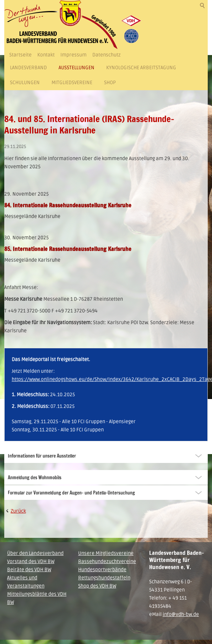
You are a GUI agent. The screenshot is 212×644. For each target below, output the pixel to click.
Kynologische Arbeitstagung (141, 68)
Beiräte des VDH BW (29, 570)
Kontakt (46, 55)
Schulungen (25, 83)
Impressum (74, 55)
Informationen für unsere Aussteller (42, 456)
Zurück (18, 511)
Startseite (20, 55)
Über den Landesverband (35, 553)
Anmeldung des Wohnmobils (35, 477)
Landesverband (28, 68)
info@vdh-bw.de (181, 614)
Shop (110, 83)
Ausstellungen (77, 68)
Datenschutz (107, 55)
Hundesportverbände (102, 570)
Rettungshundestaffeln (104, 578)
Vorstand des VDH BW (31, 561)
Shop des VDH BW (97, 586)
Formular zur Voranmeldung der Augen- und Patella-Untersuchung (71, 493)
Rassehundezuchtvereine (107, 561)
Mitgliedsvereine (72, 83)
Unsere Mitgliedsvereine (106, 553)
